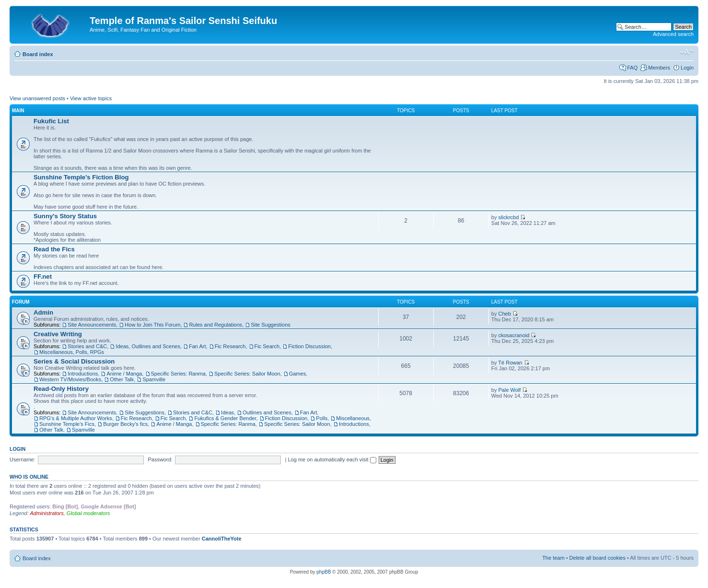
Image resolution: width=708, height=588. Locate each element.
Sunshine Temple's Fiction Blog (81, 177)
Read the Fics (54, 249)
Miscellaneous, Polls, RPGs (72, 352)
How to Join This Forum (152, 325)
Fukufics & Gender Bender (225, 418)
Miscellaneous (353, 418)
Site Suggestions (271, 325)
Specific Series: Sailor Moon (247, 374)
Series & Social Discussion (74, 361)
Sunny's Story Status (65, 216)
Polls (322, 418)
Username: (23, 459)
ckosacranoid (514, 335)
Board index (38, 54)
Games (297, 374)
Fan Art (197, 346)
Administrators (46, 513)
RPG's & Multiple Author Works (76, 418)
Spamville (154, 379)
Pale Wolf (510, 390)
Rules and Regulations (215, 325)
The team (553, 558)
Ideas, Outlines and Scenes (148, 346)
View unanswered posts (37, 98)
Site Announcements (92, 325)
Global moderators (88, 513)
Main (18, 111)
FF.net (43, 276)
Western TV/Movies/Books (70, 379)
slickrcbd (509, 217)
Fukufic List (51, 121)
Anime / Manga (124, 374)
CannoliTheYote (222, 539)
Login (687, 68)
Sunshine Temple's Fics (67, 424)
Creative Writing (58, 334)
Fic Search (267, 346)
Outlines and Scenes (267, 412)
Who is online (29, 477)
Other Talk (122, 379)
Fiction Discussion (309, 346)
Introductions (83, 374)
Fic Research (230, 346)
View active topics (91, 98)
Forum (21, 302)
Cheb (505, 314)
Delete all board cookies (598, 558)
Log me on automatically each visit (332, 459)
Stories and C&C (87, 346)
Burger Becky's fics (125, 424)
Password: (160, 459)
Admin (43, 312)
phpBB (324, 572)
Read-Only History (61, 389)
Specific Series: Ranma (178, 374)
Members (659, 68)
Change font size (687, 52)
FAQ (632, 68)
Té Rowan (510, 363)
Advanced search (673, 34)
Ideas (227, 412)
